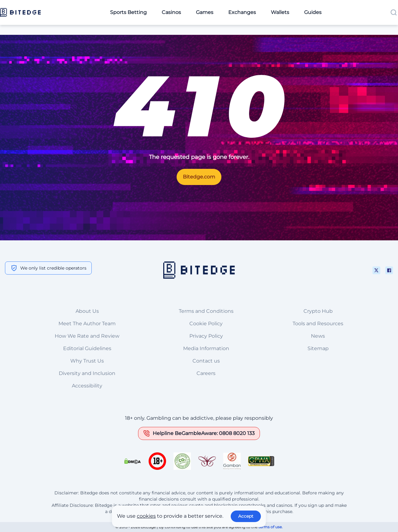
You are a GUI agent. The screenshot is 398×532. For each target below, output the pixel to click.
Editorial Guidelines (87, 348)
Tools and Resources (318, 324)
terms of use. (271, 527)
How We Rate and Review (87, 336)
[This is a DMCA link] (132, 461)
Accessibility (87, 386)
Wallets (280, 12)
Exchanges (242, 12)
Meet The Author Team (87, 324)
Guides (313, 12)
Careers (206, 373)
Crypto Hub (318, 311)
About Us (87, 311)
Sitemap (318, 348)
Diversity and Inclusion (87, 373)
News (318, 336)
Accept (246, 516)
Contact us (206, 361)
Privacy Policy (206, 336)
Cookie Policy (206, 324)
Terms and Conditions (206, 311)
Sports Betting (128, 12)
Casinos (171, 12)
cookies (146, 516)
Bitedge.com (199, 177)
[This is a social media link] (376, 270)
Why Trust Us (87, 361)
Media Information (206, 348)
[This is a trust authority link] (182, 461)
